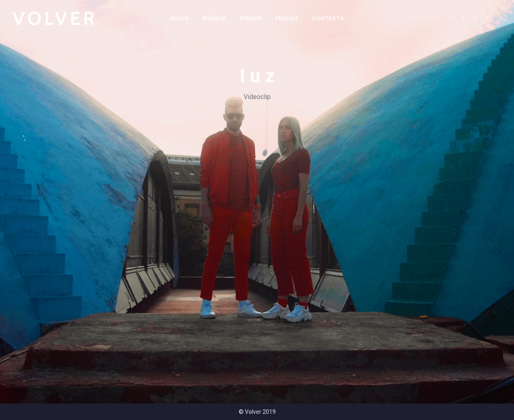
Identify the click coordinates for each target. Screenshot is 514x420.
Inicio (179, 18)
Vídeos (251, 18)
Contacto (328, 18)
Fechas (287, 18)
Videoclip (257, 97)
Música (214, 18)
